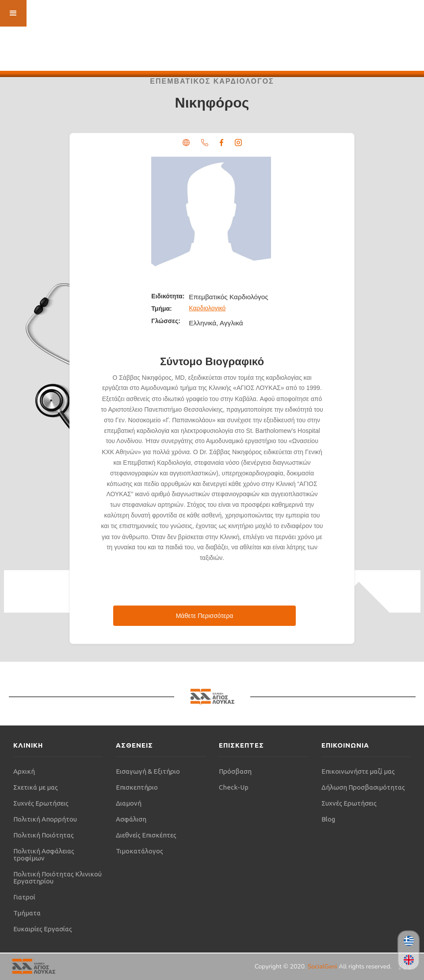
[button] (13, 13)
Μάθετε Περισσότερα (205, 616)
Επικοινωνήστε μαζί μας (358, 771)
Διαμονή (129, 803)
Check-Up (234, 787)
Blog (328, 819)
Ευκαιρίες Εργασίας (43, 929)
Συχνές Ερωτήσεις (41, 803)
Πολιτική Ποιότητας (44, 835)
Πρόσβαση (235, 771)
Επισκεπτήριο (137, 787)
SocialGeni (323, 966)
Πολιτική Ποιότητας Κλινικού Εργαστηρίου (57, 878)
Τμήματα (27, 913)
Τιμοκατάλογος (139, 851)
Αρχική (24, 771)
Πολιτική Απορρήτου (45, 819)
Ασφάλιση (131, 819)
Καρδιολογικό (207, 308)
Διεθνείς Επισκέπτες (146, 835)
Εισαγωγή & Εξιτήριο (148, 771)
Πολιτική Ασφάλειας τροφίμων (44, 855)
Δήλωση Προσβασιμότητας (363, 787)
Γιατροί (24, 897)
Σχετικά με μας (36, 787)
